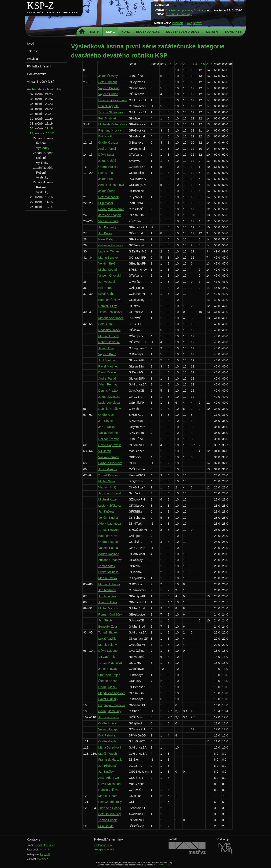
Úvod (30, 44)
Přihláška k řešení (39, 66)
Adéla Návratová (109, 524)
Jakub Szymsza (109, 397)
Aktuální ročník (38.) (41, 82)
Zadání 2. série (43, 153)
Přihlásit (177, 23)
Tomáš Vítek (107, 566)
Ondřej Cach (107, 415)
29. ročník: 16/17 (42, 133)
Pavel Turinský (108, 699)
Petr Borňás (106, 173)
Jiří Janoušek (107, 596)
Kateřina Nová (108, 536)
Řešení (41, 143)
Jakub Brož (106, 179)
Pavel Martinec (108, 366)
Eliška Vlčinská (108, 572)
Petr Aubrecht (107, 82)
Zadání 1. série (43, 138)
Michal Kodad (107, 270)
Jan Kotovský (107, 227)
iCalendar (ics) (103, 845)
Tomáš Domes (108, 475)
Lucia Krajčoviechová (113, 100)
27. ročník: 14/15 (41, 202)
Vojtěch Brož (107, 263)
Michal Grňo (106, 481)
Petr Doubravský (109, 814)
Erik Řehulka (107, 735)
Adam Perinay (108, 384)
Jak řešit (33, 51)
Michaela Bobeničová (113, 124)
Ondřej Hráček (108, 723)
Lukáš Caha (106, 294)
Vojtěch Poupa (108, 548)
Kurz (125, 32)
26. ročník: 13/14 (41, 207)
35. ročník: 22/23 (41, 104)
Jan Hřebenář (107, 766)
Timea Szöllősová (110, 312)
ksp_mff (45, 854)
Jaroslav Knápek (109, 215)
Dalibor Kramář (109, 439)
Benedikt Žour (108, 627)
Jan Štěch (105, 620)
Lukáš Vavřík (107, 639)
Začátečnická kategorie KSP (52, 12)
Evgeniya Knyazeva (112, 705)
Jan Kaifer (105, 233)
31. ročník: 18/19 (41, 123)
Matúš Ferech (108, 754)
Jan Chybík (106, 421)
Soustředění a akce (183, 32)
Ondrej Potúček (109, 542)
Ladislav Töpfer (109, 251)
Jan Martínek (107, 590)
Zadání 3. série (43, 168)
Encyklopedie (148, 32)
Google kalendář (104, 849)
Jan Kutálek (106, 772)
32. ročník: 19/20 (41, 119)
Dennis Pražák (108, 391)
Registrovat (195, 23)
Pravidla (32, 59)
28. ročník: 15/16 (41, 197)
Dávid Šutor (106, 155)
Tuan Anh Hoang (110, 808)
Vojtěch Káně (107, 354)
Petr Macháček (108, 197)
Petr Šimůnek (107, 118)
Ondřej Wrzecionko (111, 209)
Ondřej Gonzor (108, 143)
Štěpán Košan (108, 681)
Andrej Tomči (107, 149)
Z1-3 (186, 64)
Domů (82, 32)
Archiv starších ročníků (44, 89)
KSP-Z (40, 6)
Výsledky (43, 148)
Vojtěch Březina (109, 88)
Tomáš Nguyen (108, 530)
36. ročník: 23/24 (41, 99)
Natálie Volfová (108, 790)
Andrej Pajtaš (107, 378)
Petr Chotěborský (110, 802)
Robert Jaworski (109, 342)
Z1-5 (202, 64)
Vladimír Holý (107, 487)
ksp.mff (44, 849)
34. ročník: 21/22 (41, 109)
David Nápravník (109, 445)
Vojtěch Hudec (108, 94)
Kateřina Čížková (110, 300)
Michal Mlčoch (108, 608)
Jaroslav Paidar (109, 717)
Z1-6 (209, 64)
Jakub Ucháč (107, 161)
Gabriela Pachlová (111, 245)
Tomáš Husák (107, 820)
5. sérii (198, 10)
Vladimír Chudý (109, 221)
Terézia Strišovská (111, 112)
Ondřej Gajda (107, 741)
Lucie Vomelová (109, 403)
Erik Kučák (106, 136)
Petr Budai (105, 324)
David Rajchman (109, 784)
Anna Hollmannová (111, 185)
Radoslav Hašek (109, 330)
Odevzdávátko (37, 74)
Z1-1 (171, 64)
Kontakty (233, 32)
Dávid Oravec (107, 372)
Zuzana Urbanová (110, 560)
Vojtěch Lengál (108, 729)
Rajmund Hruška (110, 130)
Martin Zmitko (107, 578)
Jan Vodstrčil (107, 282)
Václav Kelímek (109, 433)
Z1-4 (194, 64)
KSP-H (95, 32)
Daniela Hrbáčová (110, 409)
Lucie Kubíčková (109, 506)
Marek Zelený (107, 645)
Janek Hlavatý (108, 669)
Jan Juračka (106, 427)
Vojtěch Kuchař (109, 518)
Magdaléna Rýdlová (112, 693)
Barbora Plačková (110, 463)
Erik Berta (105, 288)
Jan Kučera (106, 511)
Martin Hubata (108, 796)
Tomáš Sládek (108, 632)
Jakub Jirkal (106, 348)
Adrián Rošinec (109, 554)
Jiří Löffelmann (108, 360)
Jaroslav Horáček (110, 493)
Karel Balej (106, 239)
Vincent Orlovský (110, 276)
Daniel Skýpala (108, 106)
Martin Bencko (108, 258)
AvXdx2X (43, 859)
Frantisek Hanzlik (110, 760)
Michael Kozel (108, 499)
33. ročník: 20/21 (41, 114)
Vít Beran (105, 451)
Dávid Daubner (108, 651)
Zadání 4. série (43, 182)
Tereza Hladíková (110, 663)
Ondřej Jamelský (110, 711)
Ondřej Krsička (108, 167)
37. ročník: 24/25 (41, 94)
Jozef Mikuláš (107, 469)
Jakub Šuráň (107, 191)
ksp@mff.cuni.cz (45, 845)
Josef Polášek (108, 602)
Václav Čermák (109, 457)
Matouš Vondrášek (111, 318)
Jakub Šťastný (108, 76)
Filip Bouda (106, 826)
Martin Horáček (109, 336)
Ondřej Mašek (108, 687)
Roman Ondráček (110, 614)
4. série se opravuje (179, 10)
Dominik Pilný (107, 306)
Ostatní (212, 32)
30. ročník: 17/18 (41, 128)
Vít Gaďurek (106, 657)
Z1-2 (178, 64)
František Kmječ (109, 675)
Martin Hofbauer (109, 584)
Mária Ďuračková (110, 747)
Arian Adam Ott (109, 778)
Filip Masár (106, 203)
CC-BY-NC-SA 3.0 (162, 865)
